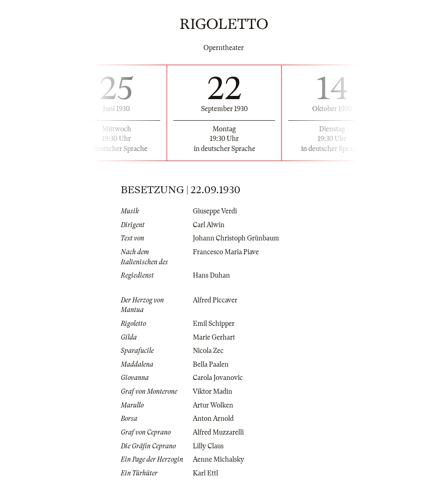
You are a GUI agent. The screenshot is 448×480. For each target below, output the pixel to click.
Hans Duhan (211, 275)
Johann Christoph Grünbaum (236, 238)
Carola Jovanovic (218, 378)
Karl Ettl (205, 473)
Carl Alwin (209, 225)
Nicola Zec (208, 351)
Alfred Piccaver (215, 300)
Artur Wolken (213, 405)
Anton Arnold (213, 419)
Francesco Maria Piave (226, 252)
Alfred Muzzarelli (218, 432)
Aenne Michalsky (218, 459)
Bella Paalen (211, 364)
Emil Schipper (214, 324)
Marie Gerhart (214, 337)
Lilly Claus (208, 446)
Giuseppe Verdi (215, 211)
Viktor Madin (213, 391)
